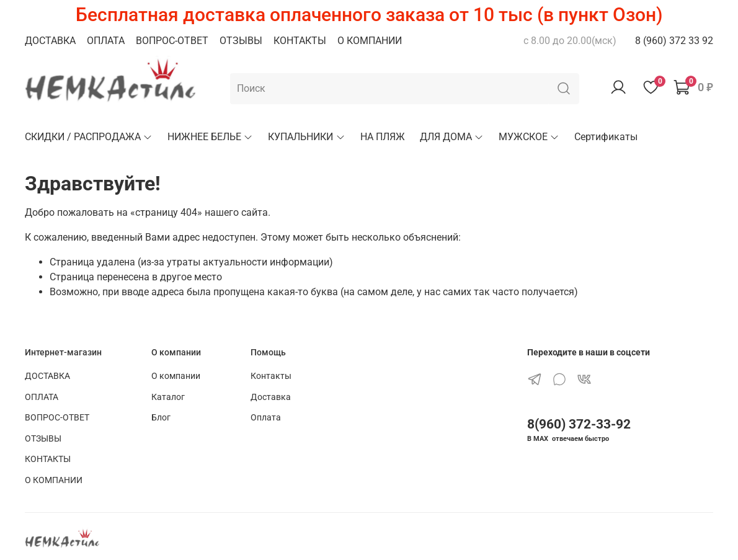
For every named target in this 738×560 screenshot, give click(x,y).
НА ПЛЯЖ (383, 137)
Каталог (168, 397)
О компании (176, 376)
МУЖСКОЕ (529, 137)
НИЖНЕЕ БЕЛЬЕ (210, 137)
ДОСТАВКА (50, 41)
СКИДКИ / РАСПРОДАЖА (89, 137)
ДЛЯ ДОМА (452, 137)
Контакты (271, 376)
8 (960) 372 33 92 (674, 41)
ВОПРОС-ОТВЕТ (172, 41)
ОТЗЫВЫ (241, 41)
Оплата (266, 418)
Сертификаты (606, 137)
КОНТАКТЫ (300, 41)
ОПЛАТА (106, 41)
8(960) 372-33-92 (579, 424)
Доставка (271, 397)
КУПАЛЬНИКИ (306, 137)
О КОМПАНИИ (370, 41)
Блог (161, 418)
